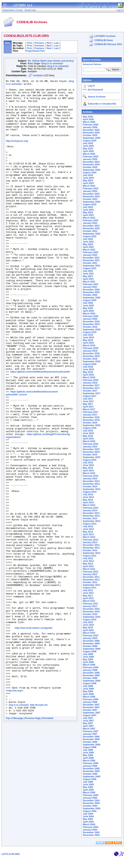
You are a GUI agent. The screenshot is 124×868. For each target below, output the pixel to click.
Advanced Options (92, 64)
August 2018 (89, 364)
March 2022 (89, 250)
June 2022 (88, 242)
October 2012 (90, 550)
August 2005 (89, 779)
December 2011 (91, 577)
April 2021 (88, 279)
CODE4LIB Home (104, 40)
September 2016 (91, 425)
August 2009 (89, 652)
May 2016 (88, 436)
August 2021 (89, 268)
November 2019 (91, 324)
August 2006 (89, 747)
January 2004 (90, 830)
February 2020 (90, 316)
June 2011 (88, 593)
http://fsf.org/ (14, 812)
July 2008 (88, 686)
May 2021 (88, 276)
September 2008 (91, 681)
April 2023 (88, 215)
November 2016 (91, 420)
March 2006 (89, 761)
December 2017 (91, 385)
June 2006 (88, 753)
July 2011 (88, 590)
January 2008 (90, 702)
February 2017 (90, 412)
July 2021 (88, 271)
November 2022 (91, 228)
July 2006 (88, 750)
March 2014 (89, 505)
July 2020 (88, 303)
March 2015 (89, 473)
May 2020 (88, 308)
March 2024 (89, 186)
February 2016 (90, 444)
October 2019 (90, 327)
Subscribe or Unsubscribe (102, 104)
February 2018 (90, 380)
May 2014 (88, 500)
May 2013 (88, 532)
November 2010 (91, 612)
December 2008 (91, 673)
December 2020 (91, 290)
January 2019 (90, 351)
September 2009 (91, 649)
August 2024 (89, 173)
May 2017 (88, 404)
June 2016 (88, 433)
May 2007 (88, 723)
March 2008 (89, 697)
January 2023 (90, 223)
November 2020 (91, 292)
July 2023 (88, 207)
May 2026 (88, 117)
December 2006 (91, 737)
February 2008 (90, 699)
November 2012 (91, 548)
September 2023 (91, 202)
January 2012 (90, 574)
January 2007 (90, 734)
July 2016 (88, 431)
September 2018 (91, 361)
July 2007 (88, 718)
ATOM (100, 852)
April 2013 (88, 534)
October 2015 (90, 455)
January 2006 (90, 766)
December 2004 (91, 801)
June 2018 (88, 369)
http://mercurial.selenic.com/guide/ (34, 736)
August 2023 (89, 205)
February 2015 (90, 476)
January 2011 (90, 606)
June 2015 (88, 465)
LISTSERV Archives (105, 36)
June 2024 (88, 178)
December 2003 (91, 832)
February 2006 (90, 763)
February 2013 (90, 540)
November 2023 (91, 197)
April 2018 (88, 375)
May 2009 (88, 660)
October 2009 (90, 646)
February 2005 (90, 795)
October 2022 (90, 231)
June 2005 (88, 785)
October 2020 (90, 295)
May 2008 (88, 691)
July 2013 (88, 526)
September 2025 (91, 138)
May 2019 (88, 340)
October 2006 (90, 742)
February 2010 (90, 636)
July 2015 (88, 463)
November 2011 (91, 580)
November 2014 (91, 484)
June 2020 (88, 306)
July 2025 (88, 143)
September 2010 (91, 617)
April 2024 (88, 183)
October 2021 (90, 263)
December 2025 (91, 130)
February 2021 (90, 284)
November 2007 (91, 707)
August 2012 (89, 556)
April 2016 (88, 439)
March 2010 (89, 633)
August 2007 (89, 715)
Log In (91, 86)
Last (56, 43)
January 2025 (90, 159)
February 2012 (90, 572)
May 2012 (88, 564)
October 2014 (90, 487)
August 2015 (89, 460)
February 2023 (90, 220)
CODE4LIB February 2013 (108, 44)
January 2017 (90, 415)
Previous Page (33, 844)
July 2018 (88, 367)
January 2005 (90, 798)
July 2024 (88, 175)
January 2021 (90, 287)
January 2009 (90, 670)
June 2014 (88, 497)
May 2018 (88, 372)
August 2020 (89, 300)
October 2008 (90, 678)
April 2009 (88, 662)
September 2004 (91, 809)
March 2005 (89, 793)
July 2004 (88, 814)
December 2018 (91, 354)
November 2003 (91, 835)
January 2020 (90, 319)
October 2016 (90, 423)
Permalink (48, 844)
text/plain (38, 75)
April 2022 (88, 247)
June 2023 (88, 210)
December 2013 (91, 513)
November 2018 (91, 356)
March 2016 (89, 441)
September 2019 (91, 330)
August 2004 (89, 811)
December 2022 (91, 226)
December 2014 (91, 481)
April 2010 (88, 630)
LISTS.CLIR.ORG (11, 864)
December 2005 (91, 769)
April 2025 (88, 151)
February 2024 (90, 189)
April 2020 (88, 311)
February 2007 (90, 731)
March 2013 (89, 537)
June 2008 (88, 689)
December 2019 (91, 322)
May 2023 (88, 212)
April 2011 (88, 598)
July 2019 (88, 335)
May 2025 (88, 149)
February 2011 (90, 604)
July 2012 (88, 558)
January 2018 (90, 383)
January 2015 (90, 479)
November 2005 (91, 771)
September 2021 (91, 266)
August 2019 (89, 332)
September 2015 (91, 457)
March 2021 (89, 282)
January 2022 (90, 255)
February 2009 (90, 667)
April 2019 (88, 343)
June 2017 (88, 401)
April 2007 (88, 726)
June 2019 (88, 338)
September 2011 (91, 585)
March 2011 (89, 601)
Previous (39, 43)
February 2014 (90, 508)
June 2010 (88, 625)
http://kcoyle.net (39, 829)
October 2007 (90, 710)
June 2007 (88, 721)
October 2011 (90, 582)
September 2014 (91, 489)
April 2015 (88, 471)
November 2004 (91, 803)
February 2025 (90, 157)
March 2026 (89, 122)
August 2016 (89, 428)
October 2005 (90, 774)
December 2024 (91, 162)
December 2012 (91, 545)
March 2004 (89, 824)
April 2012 (88, 566)
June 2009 (88, 657)
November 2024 (91, 165)
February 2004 (90, 827)
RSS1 (109, 852)
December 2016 (91, 417)
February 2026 (90, 125)
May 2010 (88, 628)
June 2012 (88, 561)
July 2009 (88, 654)
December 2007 (91, 705)
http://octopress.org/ (17, 153)
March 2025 (89, 154)
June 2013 (88, 529)
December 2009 (91, 641)
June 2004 (88, 816)
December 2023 (91, 194)
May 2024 (88, 181)
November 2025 (91, 133)
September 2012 (91, 553)
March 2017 (89, 409)
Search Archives (92, 60)
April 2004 (88, 822)
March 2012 (89, 569)
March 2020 (89, 314)
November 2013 (91, 516)
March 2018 (89, 377)
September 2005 (91, 777)
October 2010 (90, 614)
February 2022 (90, 252)
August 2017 (89, 396)
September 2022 (91, 234)
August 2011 (89, 588)
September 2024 (91, 170)
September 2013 (91, 521)
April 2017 (88, 407)
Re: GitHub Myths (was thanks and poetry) (51, 61)
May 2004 (88, 819)
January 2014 (90, 510)
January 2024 (90, 191)
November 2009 (91, 644)
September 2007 (91, 713)
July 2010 (88, 622)
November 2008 (91, 675)
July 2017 (88, 399)
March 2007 (89, 729)
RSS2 (118, 852)
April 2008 (88, 694)
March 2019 (89, 346)
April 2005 (88, 790)
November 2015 (91, 452)
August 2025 (89, 141)
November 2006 (91, 739)
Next (49, 43)
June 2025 (88, 146)
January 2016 (90, 447)
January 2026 (90, 127)
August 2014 (89, 492)
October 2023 (90, 199)
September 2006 (91, 745)
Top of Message (14, 844)
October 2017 (90, 391)
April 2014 (88, 503)
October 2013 (90, 518)
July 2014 (88, 495)
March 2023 (89, 218)
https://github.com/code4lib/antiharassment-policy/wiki (40, 430)
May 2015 (88, 468)
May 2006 (88, 755)
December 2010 (91, 609)
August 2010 (89, 620)
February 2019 (90, 348)
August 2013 (89, 524)
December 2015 (91, 449)
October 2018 (90, 359)
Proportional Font (35, 51)
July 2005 (88, 782)
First (29, 43)
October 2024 (90, 167)
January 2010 (90, 638)
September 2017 (91, 393)
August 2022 (89, 236)
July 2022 (88, 239)
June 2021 (88, 274)
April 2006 (88, 758)
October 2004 (90, 806)
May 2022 (88, 244)
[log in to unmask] (52, 63)
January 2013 (90, 542)
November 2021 (91, 260)
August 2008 (89, 683)
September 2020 (91, 298)
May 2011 (88, 596)
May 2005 (88, 787)
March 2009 (89, 665)
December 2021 (91, 258)
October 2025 (90, 135)
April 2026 (88, 119)
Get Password (95, 90)
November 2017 (91, 388)
